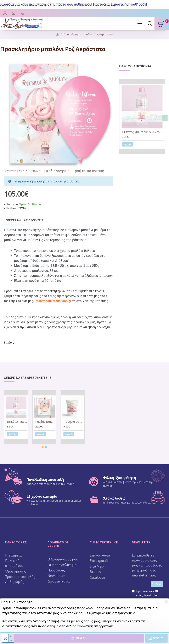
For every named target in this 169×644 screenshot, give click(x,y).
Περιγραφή (13, 220)
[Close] (166, 602)
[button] (165, 118)
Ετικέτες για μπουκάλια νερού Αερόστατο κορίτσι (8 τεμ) (143, 132)
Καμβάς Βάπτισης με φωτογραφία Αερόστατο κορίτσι (45, 422)
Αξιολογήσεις (33, 220)
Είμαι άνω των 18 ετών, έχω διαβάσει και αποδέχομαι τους (148, 597)
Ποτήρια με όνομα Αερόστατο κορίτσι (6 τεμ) (73, 422)
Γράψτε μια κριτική (89, 171)
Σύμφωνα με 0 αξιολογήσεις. (48, 171)
